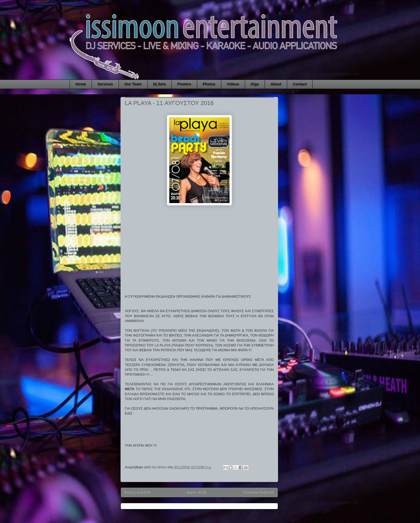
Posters (184, 84)
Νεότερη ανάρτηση (137, 492)
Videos (233, 84)
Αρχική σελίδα (197, 492)
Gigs (255, 84)
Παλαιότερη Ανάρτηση (259, 492)
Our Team (133, 84)
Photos (209, 84)
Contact (300, 84)
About (276, 84)
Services (105, 84)
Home (81, 84)
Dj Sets (160, 84)
